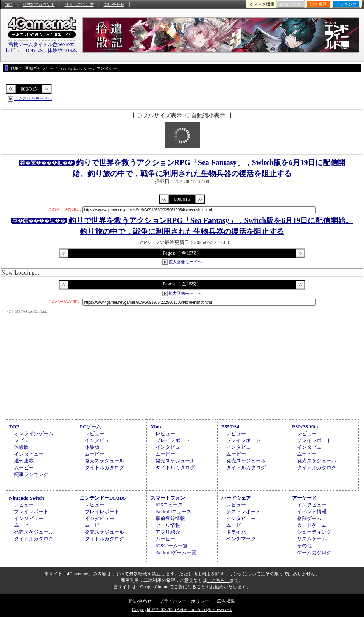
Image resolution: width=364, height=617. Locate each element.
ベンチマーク (241, 539)
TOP (14, 427)
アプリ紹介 (168, 532)
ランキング (346, 4)
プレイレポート (173, 440)
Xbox (156, 427)
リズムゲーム (312, 539)
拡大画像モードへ (185, 262)
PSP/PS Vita (305, 427)
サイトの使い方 (79, 5)
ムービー (24, 468)
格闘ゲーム (309, 518)
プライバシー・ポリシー (184, 601)
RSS (9, 5)
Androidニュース (173, 512)
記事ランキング (31, 474)
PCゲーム (90, 427)
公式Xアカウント (39, 5)
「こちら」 (218, 580)
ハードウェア (236, 498)
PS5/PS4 (230, 427)
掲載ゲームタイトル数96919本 (42, 45)
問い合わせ (114, 5)
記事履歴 (318, 4)
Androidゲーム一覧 (176, 552)
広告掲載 (226, 601)
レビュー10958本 (24, 50)
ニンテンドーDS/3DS (103, 498)
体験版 (21, 447)
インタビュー (29, 454)
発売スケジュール (104, 461)
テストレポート (243, 512)
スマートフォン (168, 498)
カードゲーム (312, 525)
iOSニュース (169, 505)
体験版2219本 (62, 50)
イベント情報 (312, 512)
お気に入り (290, 4)
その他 (304, 546)
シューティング (314, 532)
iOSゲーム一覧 (172, 546)
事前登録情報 (170, 518)
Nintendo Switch (26, 498)
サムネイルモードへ (33, 98)
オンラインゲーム (34, 433)
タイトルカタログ (104, 468)
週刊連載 (24, 461)
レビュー (24, 440)
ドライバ (236, 532)
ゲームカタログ (314, 552)
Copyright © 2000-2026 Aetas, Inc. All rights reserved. (182, 609)
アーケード (304, 498)
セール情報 (168, 525)
